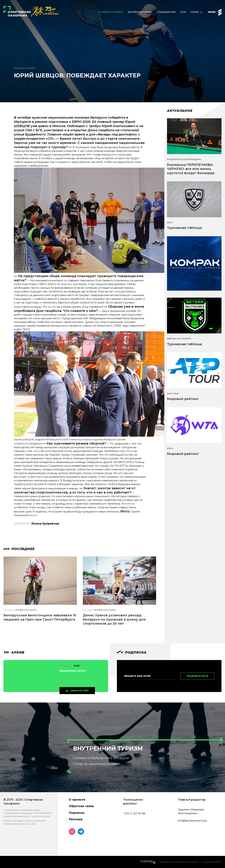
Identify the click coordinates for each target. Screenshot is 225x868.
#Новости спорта (26, 610)
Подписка (77, 813)
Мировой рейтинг (183, 399)
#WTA (170, 448)
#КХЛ (170, 223)
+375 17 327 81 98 (134, 814)
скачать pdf (79, 691)
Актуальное (180, 111)
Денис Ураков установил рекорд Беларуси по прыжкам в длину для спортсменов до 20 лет (114, 619)
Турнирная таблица (184, 228)
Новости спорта (112, 12)
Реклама (76, 819)
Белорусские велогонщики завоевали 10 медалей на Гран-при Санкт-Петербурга (40, 617)
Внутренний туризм (140, 12)
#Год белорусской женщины (184, 159)
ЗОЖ (183, 12)
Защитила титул (72, 671)
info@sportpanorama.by (193, 821)
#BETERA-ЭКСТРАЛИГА (179, 339)
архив (14, 652)
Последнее (19, 549)
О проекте (77, 800)
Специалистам (166, 12)
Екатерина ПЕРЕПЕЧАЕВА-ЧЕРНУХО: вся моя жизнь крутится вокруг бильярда (191, 169)
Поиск (195, 12)
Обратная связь (81, 806)
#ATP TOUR (173, 394)
